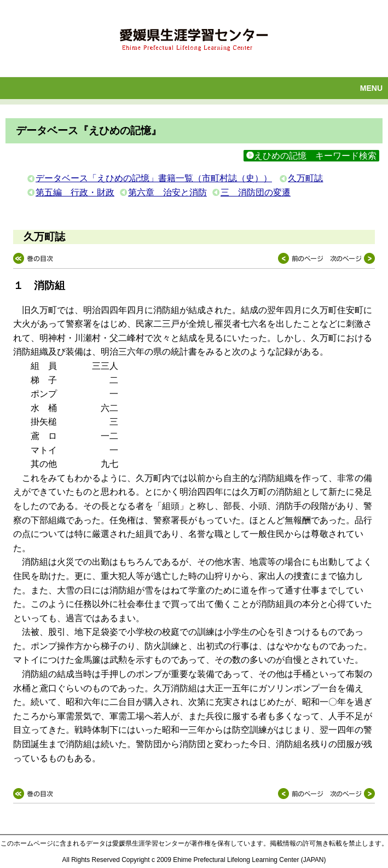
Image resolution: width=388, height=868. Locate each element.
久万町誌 (305, 178)
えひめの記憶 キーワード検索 (311, 156)
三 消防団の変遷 (256, 192)
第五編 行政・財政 (75, 192)
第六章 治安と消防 (167, 192)
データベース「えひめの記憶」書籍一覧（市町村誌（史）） (154, 178)
